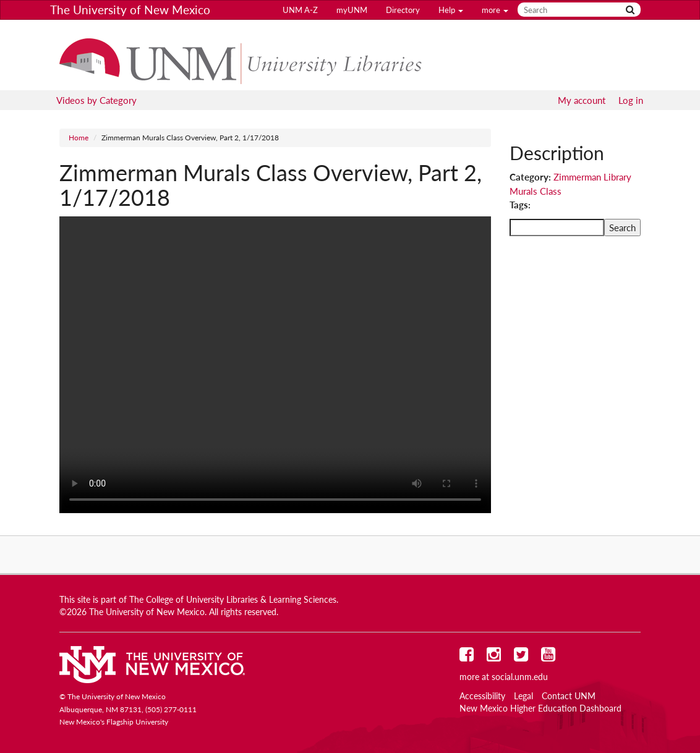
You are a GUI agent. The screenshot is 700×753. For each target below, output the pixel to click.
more (495, 10)
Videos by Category (96, 100)
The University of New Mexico (130, 10)
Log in (631, 100)
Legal (523, 696)
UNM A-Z (300, 10)
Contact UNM (569, 696)
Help (451, 10)
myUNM (352, 10)
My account (582, 100)
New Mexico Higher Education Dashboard (540, 708)
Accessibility (482, 696)
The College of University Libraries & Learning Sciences (233, 600)
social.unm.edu (520, 677)
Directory (403, 10)
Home (79, 138)
